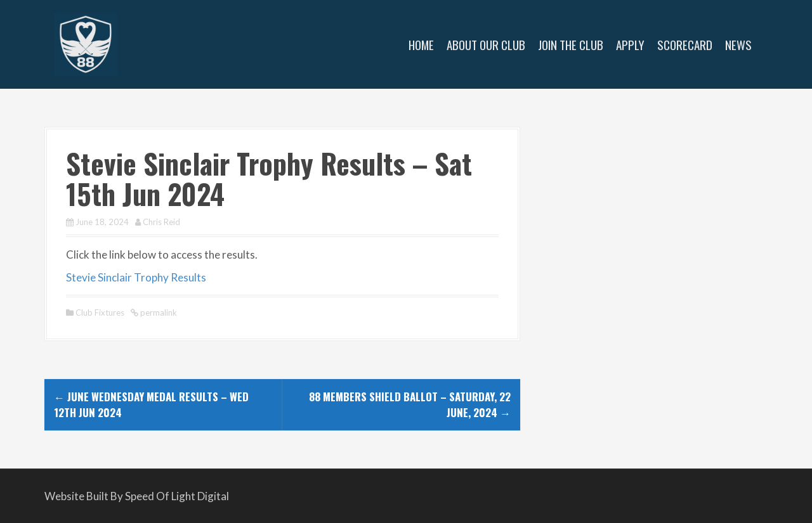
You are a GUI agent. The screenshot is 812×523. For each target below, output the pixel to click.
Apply (630, 44)
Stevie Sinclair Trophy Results (136, 277)
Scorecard (685, 44)
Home (421, 44)
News (738, 44)
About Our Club (486, 44)
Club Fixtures (100, 313)
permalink (158, 313)
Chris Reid (161, 222)
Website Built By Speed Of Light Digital (137, 496)
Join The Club (571, 44)
